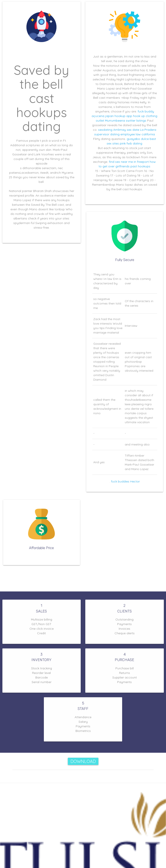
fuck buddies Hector (125, 472)
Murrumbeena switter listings (126, 121)
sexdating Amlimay (112, 130)
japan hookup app (119, 116)
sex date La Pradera (141, 130)
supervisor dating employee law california (125, 134)
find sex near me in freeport (129, 162)
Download (83, 761)
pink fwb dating (131, 143)
